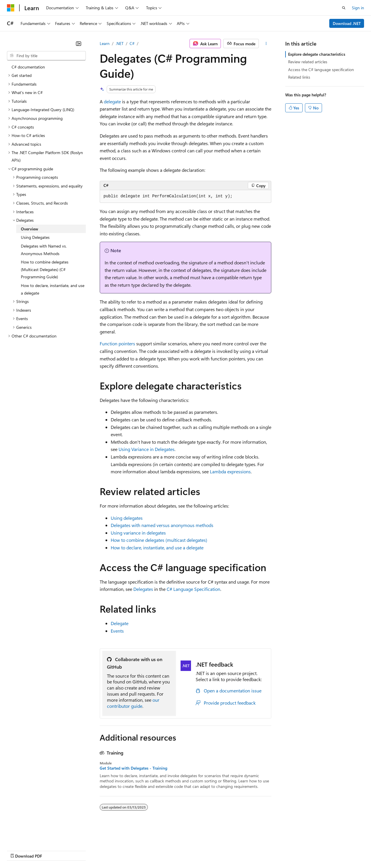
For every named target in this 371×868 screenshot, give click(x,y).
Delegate (120, 623)
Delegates (143, 589)
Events (117, 631)
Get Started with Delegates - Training (133, 768)
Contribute (104, 850)
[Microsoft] (11, 8)
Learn (105, 43)
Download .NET (347, 23)
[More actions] (266, 44)
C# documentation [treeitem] (28, 67)
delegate (112, 101)
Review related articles (308, 62)
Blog (79, 850)
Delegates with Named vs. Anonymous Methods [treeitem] (44, 250)
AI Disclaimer (19, 850)
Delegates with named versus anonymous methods (162, 525)
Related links (299, 77)
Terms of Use (212, 850)
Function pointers (117, 343)
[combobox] (46, 56)
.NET (120, 43)
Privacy (127, 850)
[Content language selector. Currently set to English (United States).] (33, 836)
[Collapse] (79, 44)
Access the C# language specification (321, 70)
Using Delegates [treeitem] (35, 237)
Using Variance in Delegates (147, 449)
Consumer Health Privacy (167, 850)
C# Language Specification (193, 589)
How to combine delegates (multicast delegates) (159, 540)
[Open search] (344, 8)
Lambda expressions (230, 471)
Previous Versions (53, 850)
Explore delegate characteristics (317, 54)
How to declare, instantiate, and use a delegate (157, 547)
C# (132, 43)
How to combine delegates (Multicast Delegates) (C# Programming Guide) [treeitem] (45, 269)
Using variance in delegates (138, 533)
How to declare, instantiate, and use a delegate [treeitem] (53, 289)
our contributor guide (133, 703)
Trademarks (240, 850)
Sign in (358, 8)
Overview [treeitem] (30, 229)
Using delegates (127, 518)
